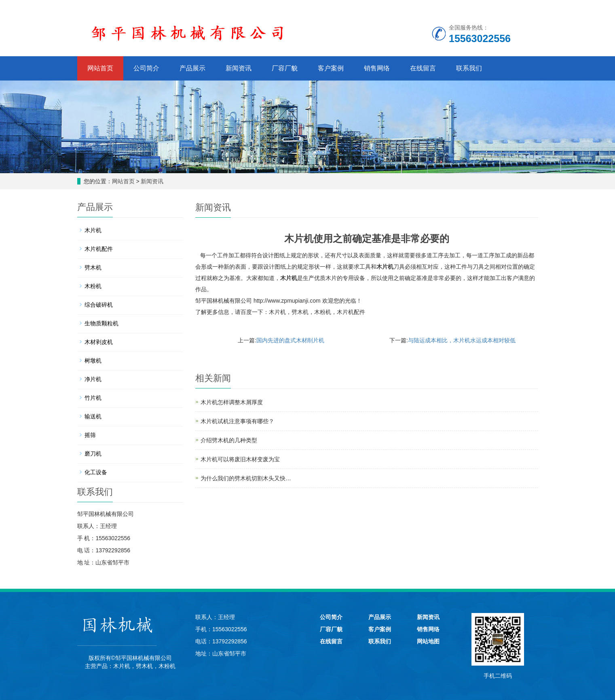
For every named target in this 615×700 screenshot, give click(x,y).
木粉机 (323, 312)
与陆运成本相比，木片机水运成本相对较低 (462, 340)
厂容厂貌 (285, 68)
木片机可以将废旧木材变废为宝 (240, 459)
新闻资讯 (239, 68)
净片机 (93, 379)
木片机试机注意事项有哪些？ (237, 421)
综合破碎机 (99, 305)
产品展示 (192, 68)
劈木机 (300, 312)
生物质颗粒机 (101, 323)
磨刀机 (93, 454)
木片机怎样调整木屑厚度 (232, 402)
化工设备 (96, 472)
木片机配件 (351, 312)
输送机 (93, 416)
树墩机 (93, 361)
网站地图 (428, 641)
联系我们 (469, 68)
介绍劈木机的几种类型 (229, 440)
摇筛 (90, 435)
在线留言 (423, 68)
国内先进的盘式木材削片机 (290, 340)
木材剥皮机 (99, 342)
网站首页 (100, 68)
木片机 (385, 267)
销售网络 (377, 68)
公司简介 (146, 68)
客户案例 (331, 68)
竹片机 (93, 398)
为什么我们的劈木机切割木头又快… (246, 478)
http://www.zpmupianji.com (287, 301)
